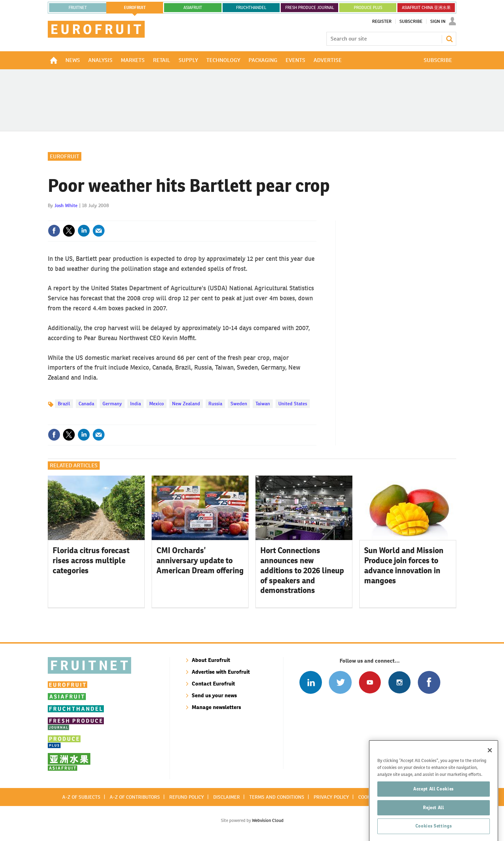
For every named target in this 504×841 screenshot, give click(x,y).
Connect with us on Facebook (429, 682)
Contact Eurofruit (213, 684)
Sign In (438, 21)
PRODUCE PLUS (368, 8)
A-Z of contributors (135, 797)
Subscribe (411, 21)
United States (293, 404)
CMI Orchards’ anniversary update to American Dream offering (200, 560)
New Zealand (186, 404)
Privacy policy (331, 797)
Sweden (239, 404)
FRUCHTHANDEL (251, 8)
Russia (215, 404)
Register (382, 21)
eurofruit (135, 8)
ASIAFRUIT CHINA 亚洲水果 (426, 8)
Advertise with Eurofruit (221, 672)
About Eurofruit (211, 660)
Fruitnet (78, 8)
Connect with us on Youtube (370, 682)
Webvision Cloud (268, 820)
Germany (112, 404)
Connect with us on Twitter (340, 682)
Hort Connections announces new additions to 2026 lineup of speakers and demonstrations (302, 570)
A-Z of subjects (81, 797)
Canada (86, 404)
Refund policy (187, 797)
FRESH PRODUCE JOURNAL (310, 8)
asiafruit (193, 8)
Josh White (66, 205)
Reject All (434, 833)
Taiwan (263, 404)
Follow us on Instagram (399, 682)
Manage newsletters (216, 707)
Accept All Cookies (434, 814)
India (136, 404)
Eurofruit (65, 156)
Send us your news (214, 695)
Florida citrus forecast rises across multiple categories (91, 560)
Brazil (64, 404)
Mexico (156, 404)
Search (449, 39)
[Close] (490, 776)
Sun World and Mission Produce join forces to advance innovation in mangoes (404, 565)
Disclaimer (227, 797)
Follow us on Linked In (311, 682)
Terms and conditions (277, 797)
